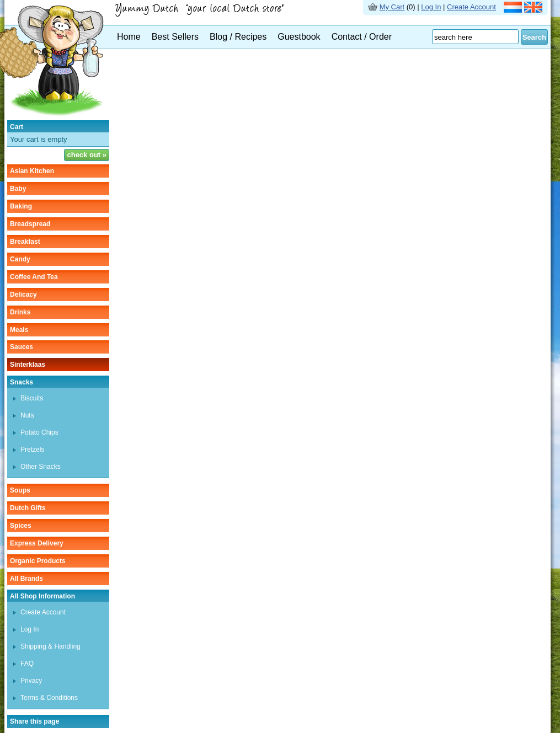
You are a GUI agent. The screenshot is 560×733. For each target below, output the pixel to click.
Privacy (31, 681)
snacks (22, 382)
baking (21, 206)
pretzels (32, 450)
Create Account (471, 7)
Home (129, 37)
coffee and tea (34, 277)
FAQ (27, 664)
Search (534, 37)
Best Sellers (175, 37)
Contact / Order (362, 37)
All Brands (26, 579)
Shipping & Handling (50, 646)
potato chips (39, 432)
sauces (22, 347)
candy (20, 259)
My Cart (392, 7)
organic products (38, 561)
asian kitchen (32, 171)
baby (18, 189)
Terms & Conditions (49, 698)
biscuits (32, 398)
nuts (27, 415)
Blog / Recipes (238, 37)
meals (19, 330)
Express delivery (37, 543)
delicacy (23, 295)
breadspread (30, 224)
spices (21, 526)
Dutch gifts (28, 508)
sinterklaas (28, 365)
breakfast (25, 242)
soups (20, 490)
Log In (431, 7)
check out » (87, 155)
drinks (20, 312)
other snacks (41, 467)
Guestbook (299, 37)
